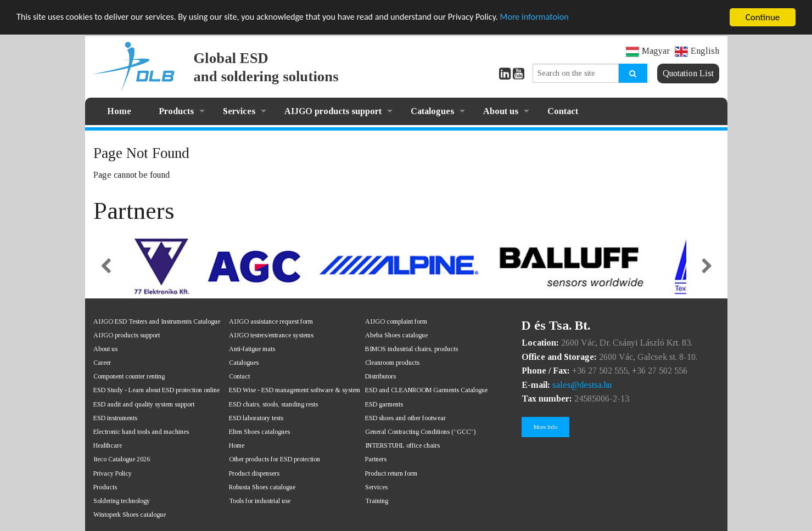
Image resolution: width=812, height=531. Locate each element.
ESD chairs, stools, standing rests (273, 404)
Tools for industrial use (260, 501)
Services (239, 111)
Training (377, 501)
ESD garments (384, 404)
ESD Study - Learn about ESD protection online (156, 390)
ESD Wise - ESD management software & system (295, 390)
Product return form (391, 473)
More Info (545, 427)
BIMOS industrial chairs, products (411, 349)
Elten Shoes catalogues (259, 432)
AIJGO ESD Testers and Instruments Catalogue (157, 321)
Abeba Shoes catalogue (396, 335)
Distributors (380, 376)
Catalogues (432, 111)
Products (176, 111)
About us (501, 111)
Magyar (648, 51)
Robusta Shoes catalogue (262, 487)
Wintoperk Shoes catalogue (130, 515)
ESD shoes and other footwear (405, 418)
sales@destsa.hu (582, 385)
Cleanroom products (392, 363)
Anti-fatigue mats (252, 349)
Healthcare (108, 445)
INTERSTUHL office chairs (402, 445)
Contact (563, 111)
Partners (376, 459)
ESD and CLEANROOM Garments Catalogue (426, 390)
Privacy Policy (113, 473)
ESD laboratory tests (256, 418)
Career (102, 363)
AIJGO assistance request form (271, 321)
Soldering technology (122, 501)
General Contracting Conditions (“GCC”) (420, 432)
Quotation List (688, 73)
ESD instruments (115, 418)
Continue (763, 17)
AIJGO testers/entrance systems (271, 335)
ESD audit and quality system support (144, 404)
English (697, 51)
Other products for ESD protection (275, 459)
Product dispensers (254, 473)
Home (119, 111)
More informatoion (562, 17)
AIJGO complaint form (396, 321)
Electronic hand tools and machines (141, 432)
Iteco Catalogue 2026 (122, 459)
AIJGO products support (333, 111)
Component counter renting (129, 376)
